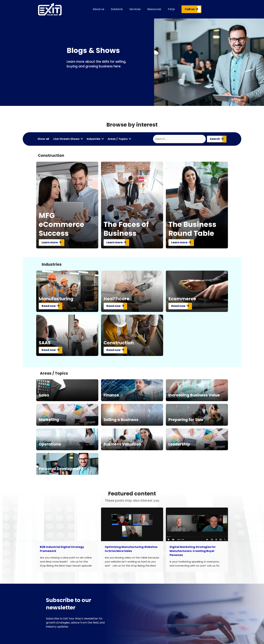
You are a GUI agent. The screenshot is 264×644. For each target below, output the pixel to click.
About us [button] (98, 9)
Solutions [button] (117, 9)
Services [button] (135, 9)
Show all (43, 139)
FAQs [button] (171, 9)
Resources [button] (154, 9)
